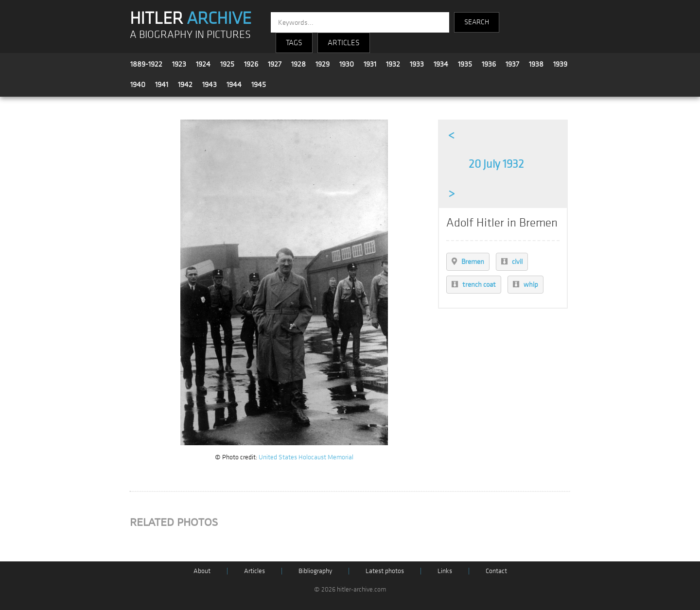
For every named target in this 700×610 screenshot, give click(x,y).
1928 (298, 64)
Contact (496, 571)
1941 (162, 85)
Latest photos (385, 571)
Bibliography (315, 571)
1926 (251, 64)
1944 (234, 85)
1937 (512, 64)
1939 (560, 64)
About (202, 571)
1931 (370, 64)
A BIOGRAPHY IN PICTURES (190, 35)
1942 (185, 85)
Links (445, 571)
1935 (465, 64)
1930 (347, 64)
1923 (179, 64)
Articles (254, 571)
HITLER (191, 18)
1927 (275, 64)
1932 (393, 64)
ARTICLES (344, 43)
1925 (227, 64)
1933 (417, 64)
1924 (203, 64)
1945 (259, 85)
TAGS (294, 43)
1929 (323, 64)
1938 (536, 64)
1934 (441, 64)
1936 (489, 64)
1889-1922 (146, 64)
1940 (138, 85)
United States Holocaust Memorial (306, 457)
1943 (210, 85)
